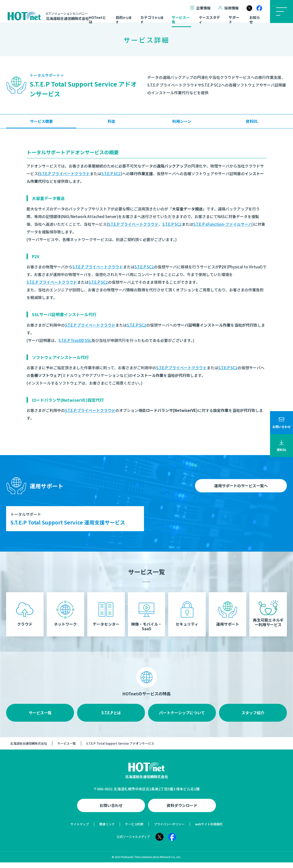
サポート (234, 20)
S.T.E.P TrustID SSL (75, 340)
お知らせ (255, 20)
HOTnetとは (97, 20)
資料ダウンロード (182, 811)
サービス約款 (134, 830)
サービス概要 (41, 121)
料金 (112, 121)
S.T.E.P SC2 (111, 174)
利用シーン (182, 121)
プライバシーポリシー (169, 830)
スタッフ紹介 (253, 718)
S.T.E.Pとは (111, 718)
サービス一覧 (181, 20)
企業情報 (200, 8)
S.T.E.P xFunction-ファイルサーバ (223, 224)
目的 (124, 20)
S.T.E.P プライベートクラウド (65, 174)
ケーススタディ (209, 20)
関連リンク (107, 830)
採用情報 (228, 8)
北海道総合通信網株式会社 (29, 749)
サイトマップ (80, 830)
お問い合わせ (111, 811)
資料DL (252, 121)
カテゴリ (152, 20)
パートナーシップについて (182, 718)
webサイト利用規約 (209, 830)
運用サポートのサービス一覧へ (241, 486)
